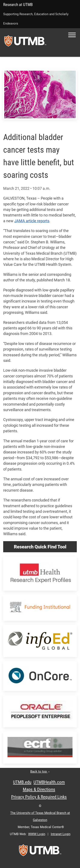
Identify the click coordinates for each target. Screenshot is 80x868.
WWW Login (37, 834)
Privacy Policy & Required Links (39, 797)
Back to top (40, 772)
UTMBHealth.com (49, 782)
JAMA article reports (32, 221)
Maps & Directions (39, 789)
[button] (72, 35)
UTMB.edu (22, 782)
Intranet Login (61, 834)
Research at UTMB (18, 5)
